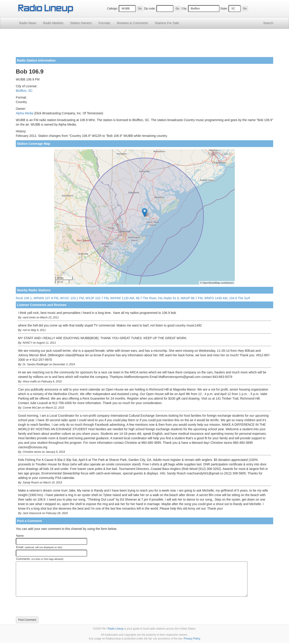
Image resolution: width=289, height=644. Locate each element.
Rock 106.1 (24, 298)
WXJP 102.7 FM (97, 298)
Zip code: (150, 9)
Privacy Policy (192, 639)
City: (184, 9)
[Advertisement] (144, 45)
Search (268, 23)
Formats (104, 23)
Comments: (40, 559)
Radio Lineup (116, 629)
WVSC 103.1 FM (72, 298)
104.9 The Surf (240, 298)
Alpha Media (25, 113)
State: (224, 9)
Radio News (28, 23)
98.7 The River (146, 298)
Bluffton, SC (24, 91)
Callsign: (112, 9)
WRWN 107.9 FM (46, 298)
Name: (20, 536)
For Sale (167, 23)
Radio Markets (53, 23)
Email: (39, 547)
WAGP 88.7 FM (192, 298)
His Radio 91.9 (168, 298)
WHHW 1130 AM (122, 298)
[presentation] (50, 607)
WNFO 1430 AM (216, 298)
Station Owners (81, 23)
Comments (133, 23)
